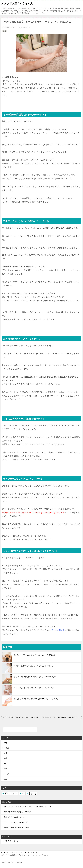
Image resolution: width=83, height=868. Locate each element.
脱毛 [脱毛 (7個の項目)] (32, 794)
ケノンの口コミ (58, 630)
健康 (6, 758)
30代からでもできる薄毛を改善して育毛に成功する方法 (21, 717)
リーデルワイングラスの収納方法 (16, 822)
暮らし (7, 768)
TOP (15, 852)
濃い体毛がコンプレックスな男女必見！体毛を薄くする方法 (61, 717)
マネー (7, 743)
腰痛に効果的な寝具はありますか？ (17, 827)
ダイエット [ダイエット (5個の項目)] (11, 794)
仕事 (6, 753)
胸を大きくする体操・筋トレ (14, 817)
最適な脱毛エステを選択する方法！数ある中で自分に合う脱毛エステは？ (37, 699)
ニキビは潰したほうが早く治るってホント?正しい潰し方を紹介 (34, 688)
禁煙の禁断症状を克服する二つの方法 (18, 812)
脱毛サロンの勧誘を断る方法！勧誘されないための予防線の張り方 (35, 677)
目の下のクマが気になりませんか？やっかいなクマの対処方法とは (35, 655)
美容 (5, 31)
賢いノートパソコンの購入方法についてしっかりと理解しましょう (28, 807)
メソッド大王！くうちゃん (17, 3)
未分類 (7, 774)
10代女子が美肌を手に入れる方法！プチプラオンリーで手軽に (33, 666)
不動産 (7, 748)
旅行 (6, 763)
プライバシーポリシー (12, 841)
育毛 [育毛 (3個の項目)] (23, 793)
